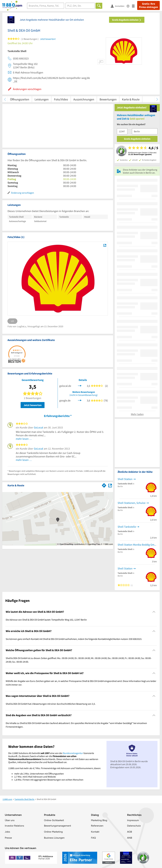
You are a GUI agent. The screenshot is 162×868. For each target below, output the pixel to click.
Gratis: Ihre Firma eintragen (148, 5)
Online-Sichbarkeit (54, 820)
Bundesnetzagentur (73, 753)
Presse (8, 838)
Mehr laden (137, 414)
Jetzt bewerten (33, 405)
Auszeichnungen (84, 99)
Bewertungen (108, 99)
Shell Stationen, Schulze (132, 503)
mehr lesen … (24, 439)
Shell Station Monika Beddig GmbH (137, 545)
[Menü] (135, 6)
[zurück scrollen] (5, 99)
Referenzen (97, 826)
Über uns (10, 820)
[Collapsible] (154, 612)
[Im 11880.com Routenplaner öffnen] (104, 485)
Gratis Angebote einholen (127, 20)
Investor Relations (14, 826)
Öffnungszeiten (20, 99)
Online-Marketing (53, 832)
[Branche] (46, 6)
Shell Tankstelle (127, 527)
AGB (130, 832)
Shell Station (125, 479)
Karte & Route (131, 99)
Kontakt (95, 832)
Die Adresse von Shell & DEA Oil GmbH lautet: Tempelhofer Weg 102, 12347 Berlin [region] (46, 620)
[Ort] (80, 6)
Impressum (133, 820)
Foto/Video (61, 99)
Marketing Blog (99, 820)
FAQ (93, 838)
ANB (130, 838)
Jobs (7, 832)
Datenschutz (134, 826)
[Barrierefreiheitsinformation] (129, 6)
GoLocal (39, 427)
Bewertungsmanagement (58, 826)
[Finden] (99, 6)
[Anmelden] (119, 6)
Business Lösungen (54, 838)
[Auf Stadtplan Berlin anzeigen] (110, 485)
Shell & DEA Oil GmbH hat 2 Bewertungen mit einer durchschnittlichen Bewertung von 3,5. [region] (51, 704)
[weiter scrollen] (157, 99)
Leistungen (42, 99)
